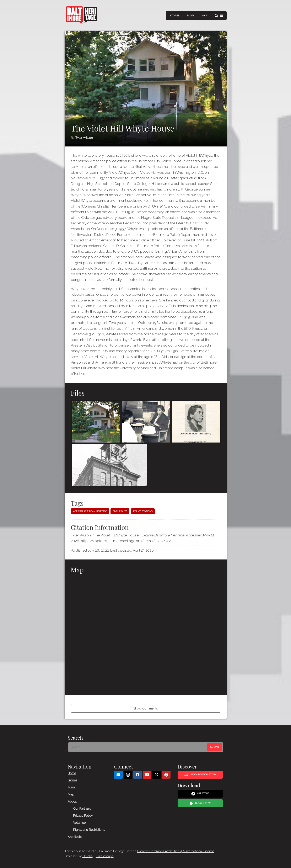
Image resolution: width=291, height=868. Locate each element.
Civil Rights (120, 511)
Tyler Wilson (84, 138)
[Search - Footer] (138, 747)
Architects (75, 837)
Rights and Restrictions (89, 830)
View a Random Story (200, 775)
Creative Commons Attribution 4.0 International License (176, 851)
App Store (200, 794)
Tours (191, 16)
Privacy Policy (83, 816)
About (72, 802)
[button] (219, 16)
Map (204, 16)
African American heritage (90, 511)
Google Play (200, 803)
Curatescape (105, 856)
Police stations (143, 511)
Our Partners (82, 809)
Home (72, 773)
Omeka (88, 856)
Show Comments (145, 708)
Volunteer (80, 823)
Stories (175, 16)
